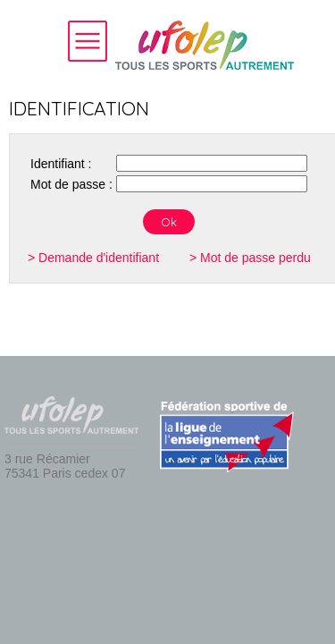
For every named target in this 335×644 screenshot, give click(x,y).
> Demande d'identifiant (93, 258)
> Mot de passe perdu (250, 258)
